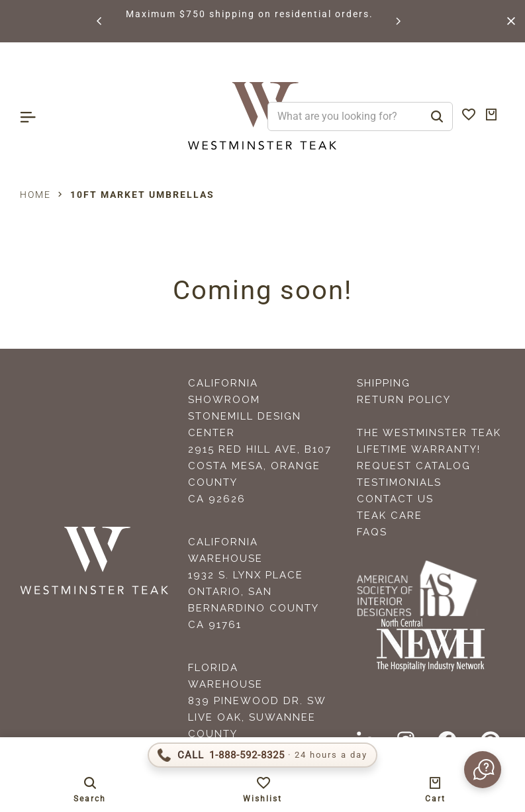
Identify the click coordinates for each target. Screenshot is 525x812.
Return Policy (404, 400)
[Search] (437, 116)
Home (35, 195)
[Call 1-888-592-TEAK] (262, 755)
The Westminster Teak (429, 433)
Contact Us (395, 499)
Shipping (384, 383)
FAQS (372, 532)
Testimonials (399, 482)
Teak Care (390, 516)
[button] (100, 21)
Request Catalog (414, 466)
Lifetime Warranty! (419, 449)
